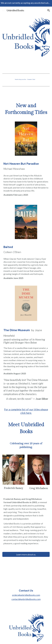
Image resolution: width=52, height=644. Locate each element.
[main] (26, 109)
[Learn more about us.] (26, 554)
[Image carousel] (26, 79)
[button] (3, 10)
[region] (26, 3)
